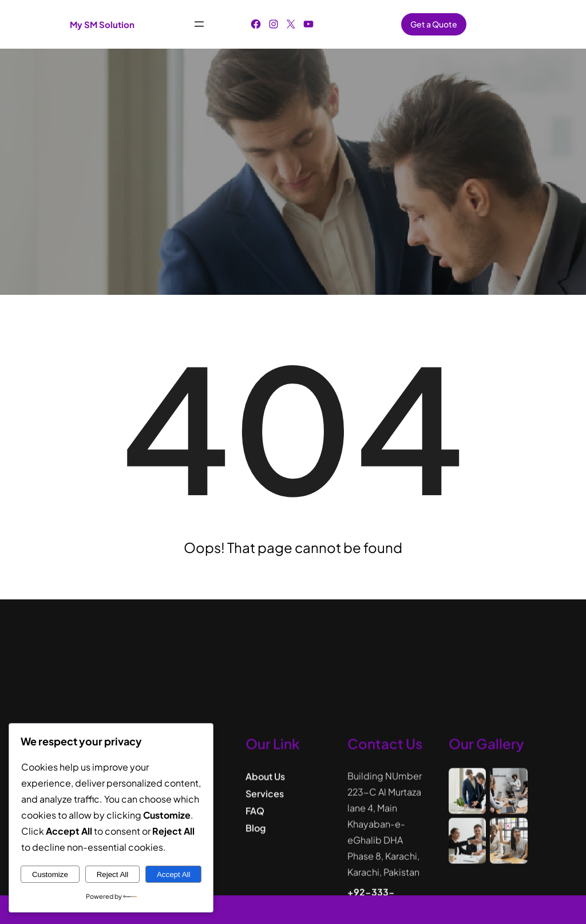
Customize (50, 874)
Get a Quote (434, 24)
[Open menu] (199, 24)
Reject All (113, 874)
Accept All (174, 874)
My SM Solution (102, 24)
